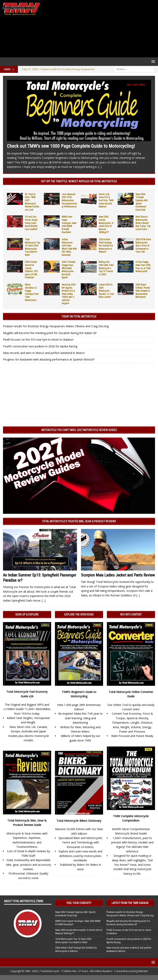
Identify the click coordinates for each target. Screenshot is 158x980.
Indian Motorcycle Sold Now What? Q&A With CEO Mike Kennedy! (69, 247)
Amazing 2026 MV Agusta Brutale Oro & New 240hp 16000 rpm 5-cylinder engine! (69, 294)
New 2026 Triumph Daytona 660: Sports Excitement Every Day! (75, 914)
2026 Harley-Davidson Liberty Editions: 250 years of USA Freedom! (31, 270)
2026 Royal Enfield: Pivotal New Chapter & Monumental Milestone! (143, 291)
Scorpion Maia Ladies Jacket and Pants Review (118, 575)
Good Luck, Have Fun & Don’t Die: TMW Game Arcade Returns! (106, 200)
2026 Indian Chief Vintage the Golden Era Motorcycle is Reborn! (106, 246)
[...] (100, 167)
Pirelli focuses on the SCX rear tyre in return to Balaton (38, 340)
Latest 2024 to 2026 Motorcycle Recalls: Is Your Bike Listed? (106, 291)
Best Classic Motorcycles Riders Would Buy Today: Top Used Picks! (143, 223)
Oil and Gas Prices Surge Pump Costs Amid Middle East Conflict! (31, 223)
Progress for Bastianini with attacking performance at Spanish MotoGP (49, 359)
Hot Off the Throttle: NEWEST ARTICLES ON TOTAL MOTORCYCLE (79, 181)
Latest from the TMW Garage (130, 903)
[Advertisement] (99, 29)
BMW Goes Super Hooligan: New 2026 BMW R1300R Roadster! (69, 225)
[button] (153, 61)
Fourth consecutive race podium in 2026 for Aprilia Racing (40, 346)
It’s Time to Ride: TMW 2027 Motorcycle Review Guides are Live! (32, 202)
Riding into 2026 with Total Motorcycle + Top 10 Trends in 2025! (106, 268)
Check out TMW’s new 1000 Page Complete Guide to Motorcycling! (71, 146)
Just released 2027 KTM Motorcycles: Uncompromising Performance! (69, 200)
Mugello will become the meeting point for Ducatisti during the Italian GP (50, 333)
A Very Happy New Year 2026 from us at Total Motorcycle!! (143, 267)
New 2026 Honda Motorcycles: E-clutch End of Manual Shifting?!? (106, 225)
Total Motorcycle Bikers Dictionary (79, 821)
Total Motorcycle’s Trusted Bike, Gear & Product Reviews (79, 521)
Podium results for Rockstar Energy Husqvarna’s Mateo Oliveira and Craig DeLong (56, 326)
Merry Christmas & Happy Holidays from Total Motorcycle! (32, 292)
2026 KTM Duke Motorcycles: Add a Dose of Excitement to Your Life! (143, 246)
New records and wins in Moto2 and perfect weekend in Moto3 (44, 353)
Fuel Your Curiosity (79, 903)
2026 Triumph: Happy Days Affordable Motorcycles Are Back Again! (69, 270)
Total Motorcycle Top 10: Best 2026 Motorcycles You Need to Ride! (32, 247)
